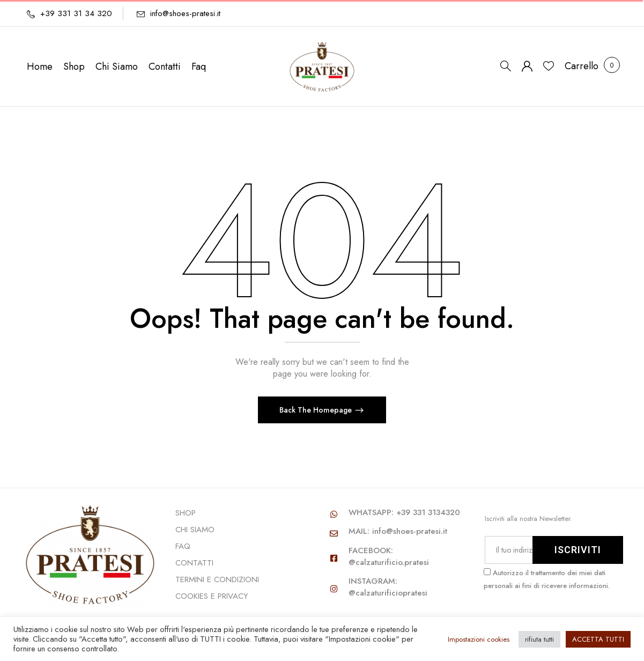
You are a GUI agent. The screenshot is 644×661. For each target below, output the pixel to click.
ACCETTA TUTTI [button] (598, 639)
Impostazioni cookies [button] (479, 639)
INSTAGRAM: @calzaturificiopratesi (388, 587)
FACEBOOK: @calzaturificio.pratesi (389, 556)
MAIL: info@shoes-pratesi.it (398, 531)
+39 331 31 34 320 (76, 13)
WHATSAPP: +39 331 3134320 (404, 512)
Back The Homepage (317, 410)
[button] (582, 66)
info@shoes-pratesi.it (185, 13)
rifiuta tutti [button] (539, 639)
